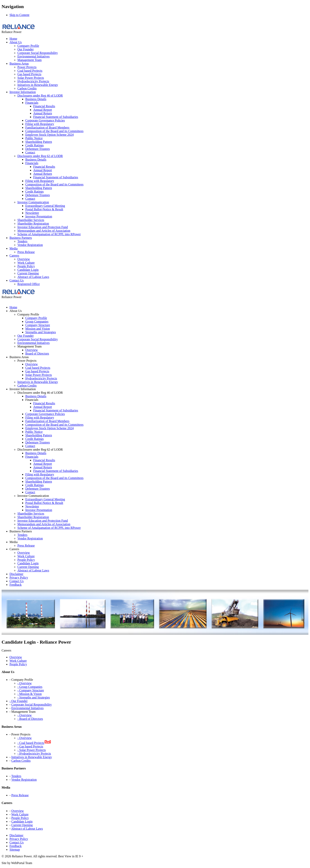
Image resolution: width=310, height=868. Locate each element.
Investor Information (23, 92)
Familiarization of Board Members (47, 128)
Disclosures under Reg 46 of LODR (40, 96)
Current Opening (28, 273)
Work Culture (26, 263)
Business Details (36, 99)
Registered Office (29, 284)
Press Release (26, 252)
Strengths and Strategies (41, 332)
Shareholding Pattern (39, 142)
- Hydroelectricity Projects (34, 754)
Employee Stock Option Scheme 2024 (49, 135)
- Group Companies (30, 687)
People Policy (26, 266)
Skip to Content (19, 15)
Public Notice (34, 138)
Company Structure (38, 325)
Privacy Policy (19, 839)
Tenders (22, 241)
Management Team (30, 60)
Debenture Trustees (38, 149)
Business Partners (21, 238)
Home (13, 39)
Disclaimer (16, 835)
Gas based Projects (29, 74)
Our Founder (26, 49)
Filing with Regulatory (40, 124)
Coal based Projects (30, 71)
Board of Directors (37, 354)
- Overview (25, 683)
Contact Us (17, 280)
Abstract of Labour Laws (33, 277)
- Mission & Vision (30, 694)
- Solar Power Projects (32, 750)
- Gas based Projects (30, 746)
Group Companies (37, 321)
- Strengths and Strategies (34, 697)
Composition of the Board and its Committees (54, 131)
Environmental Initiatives (34, 56)
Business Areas (19, 64)
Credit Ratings (34, 145)
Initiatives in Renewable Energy (38, 85)
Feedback (16, 846)
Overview (24, 259)
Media (14, 248)
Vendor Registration (30, 245)
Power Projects (27, 67)
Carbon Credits (27, 88)
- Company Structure (31, 690)
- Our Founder (19, 701)
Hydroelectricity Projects (33, 81)
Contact (30, 152)
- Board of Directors (30, 719)
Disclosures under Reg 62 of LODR (40, 156)
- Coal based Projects (31, 743)
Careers (14, 256)
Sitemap (15, 850)
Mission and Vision (38, 329)
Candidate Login (28, 270)
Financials (32, 103)
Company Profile (28, 46)
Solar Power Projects (31, 78)
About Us (16, 42)
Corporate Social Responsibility (38, 53)
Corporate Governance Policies (45, 120)
